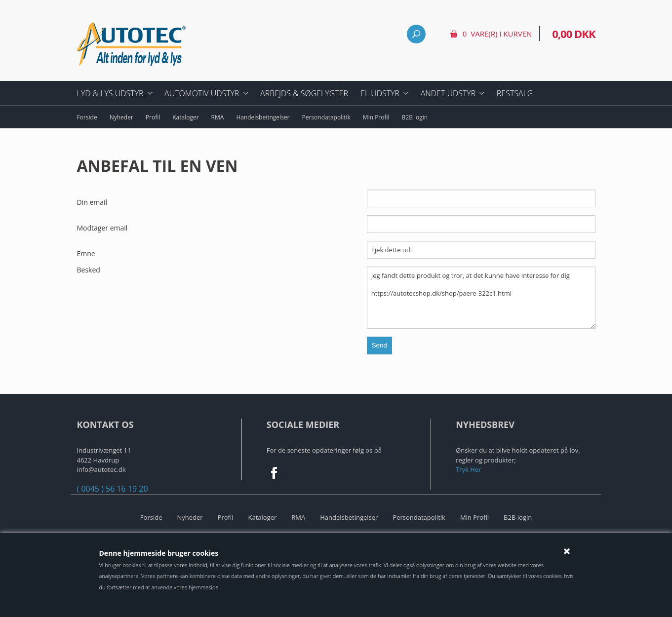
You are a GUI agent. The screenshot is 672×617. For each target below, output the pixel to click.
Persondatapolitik (326, 117)
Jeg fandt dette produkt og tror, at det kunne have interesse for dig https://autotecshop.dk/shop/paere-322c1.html (481, 298)
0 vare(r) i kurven (497, 34)
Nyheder (121, 117)
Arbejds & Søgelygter (304, 93)
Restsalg (515, 93)
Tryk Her (468, 469)
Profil (153, 117)
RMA (218, 117)
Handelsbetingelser (263, 117)
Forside (87, 117)
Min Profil (376, 117)
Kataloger (185, 117)
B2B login (415, 117)
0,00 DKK (573, 34)
